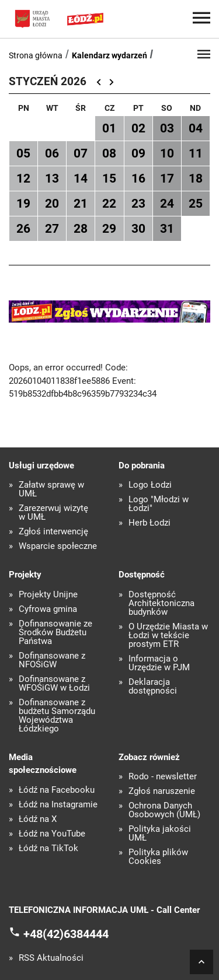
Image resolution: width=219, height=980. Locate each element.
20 (52, 204)
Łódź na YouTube (52, 834)
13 (52, 178)
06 (52, 153)
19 (23, 204)
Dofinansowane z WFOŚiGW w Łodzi (54, 684)
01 (109, 128)
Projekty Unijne (48, 595)
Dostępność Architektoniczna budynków (161, 603)
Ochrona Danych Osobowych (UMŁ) (164, 810)
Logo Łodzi (150, 485)
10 (167, 153)
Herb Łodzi (150, 523)
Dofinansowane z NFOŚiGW (52, 660)
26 (23, 229)
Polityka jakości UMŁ (160, 834)
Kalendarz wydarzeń (109, 55)
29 (109, 229)
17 (167, 178)
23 (138, 204)
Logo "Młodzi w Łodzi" (159, 504)
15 (109, 178)
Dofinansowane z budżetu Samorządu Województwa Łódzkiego (57, 716)
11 (196, 153)
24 (167, 204)
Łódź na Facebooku (57, 790)
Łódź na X (38, 819)
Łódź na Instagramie (58, 805)
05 (23, 153)
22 (109, 204)
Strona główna (36, 55)
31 (167, 229)
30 (138, 229)
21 (81, 204)
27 (52, 229)
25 (196, 204)
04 (196, 128)
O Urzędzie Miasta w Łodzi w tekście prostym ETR (168, 636)
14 (81, 178)
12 (23, 178)
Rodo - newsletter (163, 777)
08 (109, 153)
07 (81, 153)
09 (138, 153)
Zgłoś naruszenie (162, 791)
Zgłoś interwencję (53, 532)
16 (138, 178)
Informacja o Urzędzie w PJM (159, 663)
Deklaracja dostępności (153, 687)
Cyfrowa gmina (48, 609)
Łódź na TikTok (48, 848)
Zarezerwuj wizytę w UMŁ (53, 513)
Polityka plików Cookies (158, 857)
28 (81, 229)
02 (138, 128)
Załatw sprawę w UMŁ (51, 489)
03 (167, 128)
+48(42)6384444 (66, 934)
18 (196, 178)
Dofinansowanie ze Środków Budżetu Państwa (55, 633)
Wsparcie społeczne (58, 546)
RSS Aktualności (51, 958)
